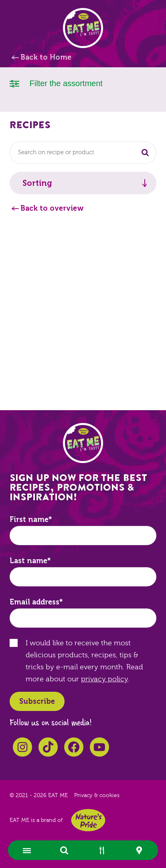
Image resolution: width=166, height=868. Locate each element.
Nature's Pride (88, 820)
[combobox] (83, 153)
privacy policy (104, 679)
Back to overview (52, 208)
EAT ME (83, 28)
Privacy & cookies (97, 795)
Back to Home (46, 57)
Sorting (37, 183)
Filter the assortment (56, 83)
